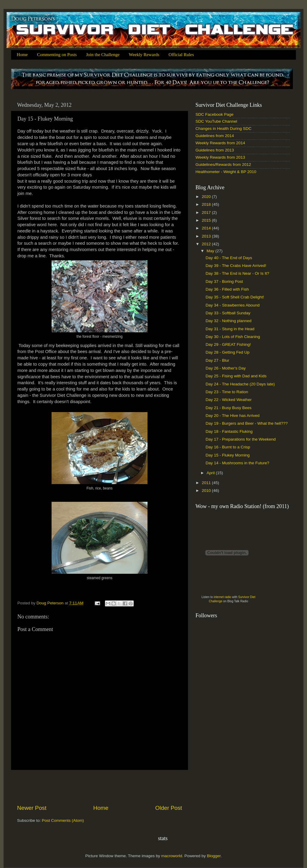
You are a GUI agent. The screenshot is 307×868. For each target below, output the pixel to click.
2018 (207, 204)
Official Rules (181, 55)
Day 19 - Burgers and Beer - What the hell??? (247, 423)
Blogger (214, 856)
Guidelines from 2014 (215, 136)
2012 (207, 244)
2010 (207, 491)
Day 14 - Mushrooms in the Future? (237, 463)
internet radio (222, 597)
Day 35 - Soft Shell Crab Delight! (235, 297)
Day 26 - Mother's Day (226, 368)
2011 (207, 483)
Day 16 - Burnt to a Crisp (228, 447)
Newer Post (32, 808)
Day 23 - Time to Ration (227, 392)
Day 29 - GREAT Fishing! (228, 344)
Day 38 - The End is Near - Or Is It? (237, 273)
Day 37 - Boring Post (224, 281)
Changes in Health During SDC (224, 129)
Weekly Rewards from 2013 (220, 157)
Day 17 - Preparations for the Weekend (241, 439)
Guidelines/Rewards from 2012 (223, 165)
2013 (207, 236)
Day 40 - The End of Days (229, 258)
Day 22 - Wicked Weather (229, 400)
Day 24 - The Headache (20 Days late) (240, 384)
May (211, 251)
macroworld (172, 856)
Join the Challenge (103, 55)
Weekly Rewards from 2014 (220, 143)
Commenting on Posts (57, 55)
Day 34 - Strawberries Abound (233, 305)
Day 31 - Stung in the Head (230, 329)
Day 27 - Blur (218, 360)
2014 (207, 228)
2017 (207, 213)
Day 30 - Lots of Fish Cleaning (233, 337)
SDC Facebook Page (215, 114)
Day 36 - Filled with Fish (227, 289)
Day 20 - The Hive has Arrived (233, 416)
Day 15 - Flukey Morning (228, 455)
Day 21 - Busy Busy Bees (229, 408)
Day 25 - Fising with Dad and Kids (236, 376)
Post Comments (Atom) (63, 820)
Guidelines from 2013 (215, 150)
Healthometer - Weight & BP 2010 (226, 172)
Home (22, 55)
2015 (207, 220)
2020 (207, 197)
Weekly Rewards (144, 55)
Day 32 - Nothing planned (229, 321)
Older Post (169, 808)
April (211, 473)
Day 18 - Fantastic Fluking (229, 431)
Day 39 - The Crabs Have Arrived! (236, 266)
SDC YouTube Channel (216, 121)
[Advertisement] (100, 787)
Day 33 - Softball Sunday (228, 313)
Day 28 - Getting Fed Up (228, 352)
